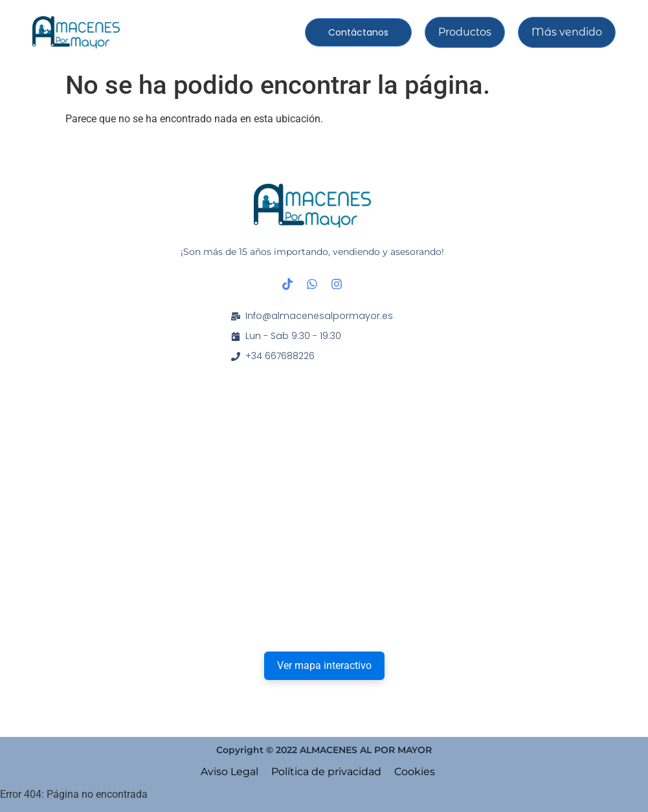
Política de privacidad (326, 772)
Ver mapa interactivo (324, 665)
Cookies (415, 772)
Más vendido (567, 32)
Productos (465, 32)
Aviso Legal (229, 772)
